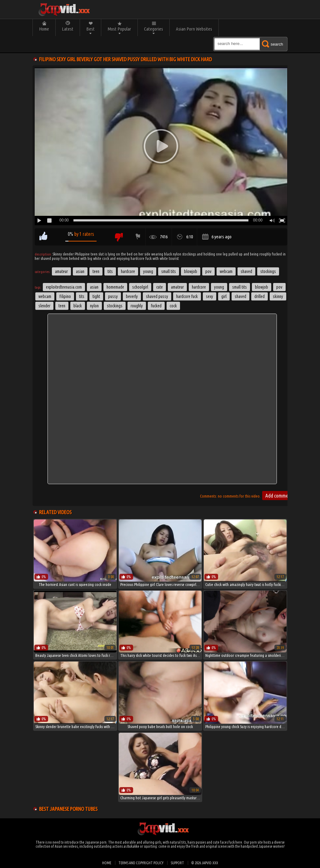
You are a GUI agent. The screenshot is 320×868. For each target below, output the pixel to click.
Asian (80, 271)
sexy (210, 296)
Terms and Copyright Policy (141, 863)
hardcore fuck (187, 296)
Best (90, 29)
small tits (240, 287)
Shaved (246, 271)
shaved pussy (157, 296)
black (78, 306)
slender (44, 306)
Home (44, 29)
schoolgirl (140, 287)
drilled (260, 296)
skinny (278, 296)
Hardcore (128, 271)
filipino (65, 296)
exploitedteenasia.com (64, 287)
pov (279, 287)
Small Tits (169, 271)
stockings (115, 306)
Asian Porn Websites (194, 29)
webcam (45, 296)
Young (148, 271)
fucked (156, 306)
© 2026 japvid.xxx (205, 863)
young (219, 287)
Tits (110, 271)
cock (173, 306)
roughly (137, 306)
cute (160, 287)
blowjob (262, 287)
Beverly (132, 296)
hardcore (199, 287)
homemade (115, 287)
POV (208, 271)
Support (177, 863)
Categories (154, 29)
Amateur (61, 271)
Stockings (268, 271)
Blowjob (191, 271)
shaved (240, 296)
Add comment (279, 496)
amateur (177, 287)
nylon (94, 306)
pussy (113, 296)
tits (82, 296)
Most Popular (119, 29)
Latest (68, 29)
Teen (96, 271)
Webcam (226, 271)
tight (96, 296)
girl (224, 296)
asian (94, 287)
